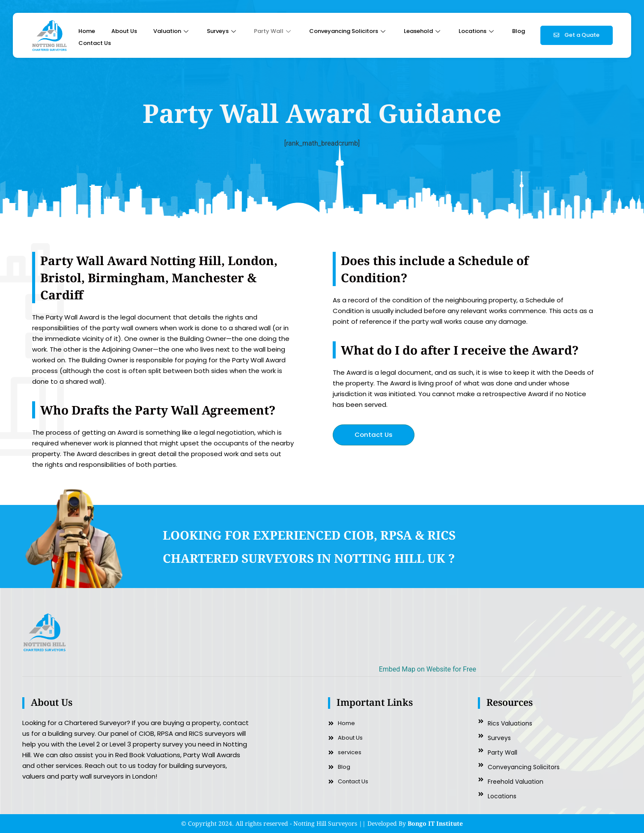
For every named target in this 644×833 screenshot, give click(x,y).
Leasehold (423, 31)
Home (87, 31)
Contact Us (95, 43)
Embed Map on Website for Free (428, 669)
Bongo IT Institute (435, 823)
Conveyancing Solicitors (348, 31)
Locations (477, 31)
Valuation (172, 31)
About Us (124, 31)
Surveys (222, 31)
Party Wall (273, 31)
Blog (519, 31)
